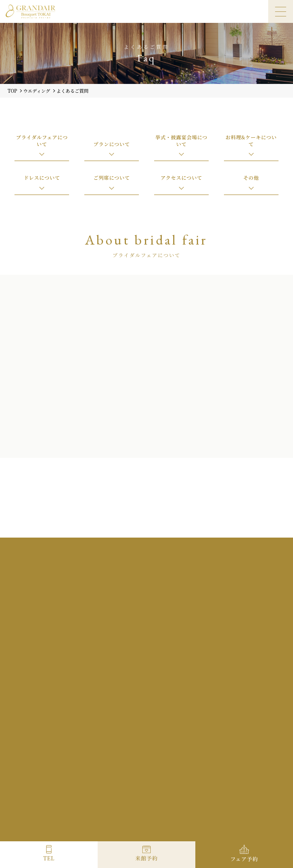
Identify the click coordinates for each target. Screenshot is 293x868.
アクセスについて (181, 178)
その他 (251, 178)
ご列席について (112, 178)
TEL (49, 858)
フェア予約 (244, 859)
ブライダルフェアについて (42, 141)
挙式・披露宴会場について (181, 141)
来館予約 (147, 858)
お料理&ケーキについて (251, 141)
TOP (12, 91)
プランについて (112, 144)
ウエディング (37, 91)
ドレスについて (42, 178)
